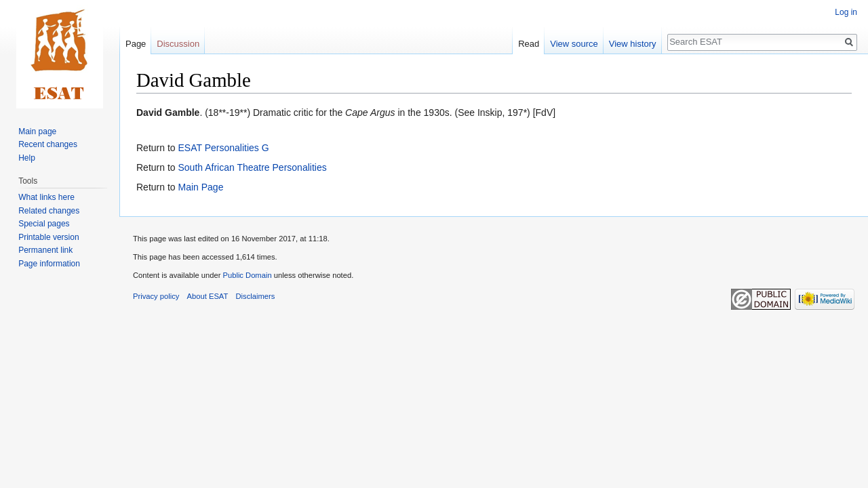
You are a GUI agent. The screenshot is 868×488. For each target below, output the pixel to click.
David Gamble (168, 113)
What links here (46, 197)
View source (574, 44)
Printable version (48, 237)
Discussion (178, 44)
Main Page (200, 187)
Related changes (49, 211)
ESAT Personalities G (223, 148)
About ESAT (208, 296)
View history (633, 44)
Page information (49, 264)
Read (529, 44)
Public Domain (247, 275)
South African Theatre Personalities (252, 167)
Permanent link (45, 250)
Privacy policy (156, 296)
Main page (37, 131)
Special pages (44, 224)
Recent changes (48, 144)
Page (136, 44)
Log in (846, 12)
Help (27, 158)
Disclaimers (256, 296)
